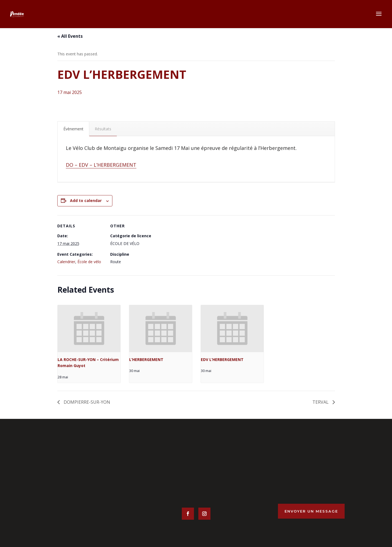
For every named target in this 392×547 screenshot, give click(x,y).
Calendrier (66, 262)
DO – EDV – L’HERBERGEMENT (101, 165)
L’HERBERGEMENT (146, 359)
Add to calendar (86, 200)
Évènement (73, 129)
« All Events (70, 36)
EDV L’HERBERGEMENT (222, 359)
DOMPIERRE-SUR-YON (86, 402)
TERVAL (321, 402)
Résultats (103, 129)
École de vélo (89, 262)
